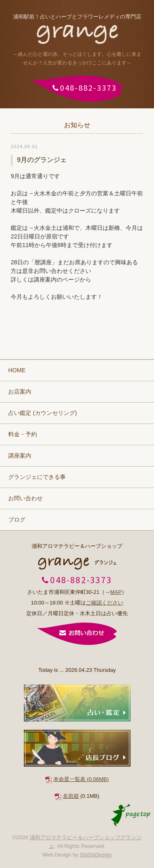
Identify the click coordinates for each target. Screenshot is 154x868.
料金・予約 (23, 434)
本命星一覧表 (81, 779)
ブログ (17, 520)
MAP (116, 592)
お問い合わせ (25, 498)
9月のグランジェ (42, 160)
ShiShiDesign (96, 855)
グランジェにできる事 (37, 477)
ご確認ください (105, 603)
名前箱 (71, 796)
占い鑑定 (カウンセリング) (43, 413)
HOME (17, 370)
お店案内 (20, 392)
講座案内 (20, 456)
